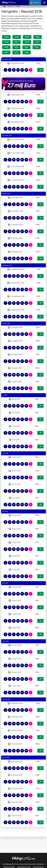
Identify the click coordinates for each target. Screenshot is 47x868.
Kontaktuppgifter (9, 864)
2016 (26, 47)
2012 (27, 52)
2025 (17, 37)
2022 (6, 42)
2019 (37, 42)
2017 (16, 47)
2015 (37, 47)
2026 (6, 37)
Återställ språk (38, 867)
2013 (16, 52)
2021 (17, 42)
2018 (6, 47)
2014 (6, 52)
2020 (27, 42)
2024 (27, 37)
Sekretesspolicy (29, 864)
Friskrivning (19, 864)
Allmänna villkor (9, 867)
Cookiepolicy (40, 864)
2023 (38, 37)
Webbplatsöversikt (24, 867)
